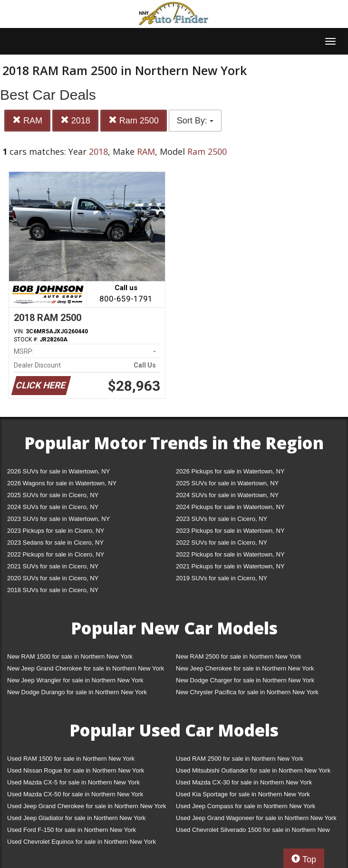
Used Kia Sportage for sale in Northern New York (243, 794)
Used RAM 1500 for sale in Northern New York (71, 759)
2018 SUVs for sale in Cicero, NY (53, 590)
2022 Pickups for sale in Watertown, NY (230, 554)
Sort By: (195, 121)
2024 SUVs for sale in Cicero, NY (53, 507)
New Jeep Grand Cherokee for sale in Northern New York (86, 668)
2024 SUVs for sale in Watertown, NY (227, 495)
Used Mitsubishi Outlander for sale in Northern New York (253, 770)
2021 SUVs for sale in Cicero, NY (53, 566)
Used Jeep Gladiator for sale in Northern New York (76, 818)
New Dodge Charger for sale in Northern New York (245, 680)
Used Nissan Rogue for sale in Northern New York (76, 770)
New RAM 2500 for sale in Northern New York (239, 656)
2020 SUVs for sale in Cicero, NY (53, 578)
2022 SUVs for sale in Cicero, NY (222, 542)
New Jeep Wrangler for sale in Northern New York (75, 680)
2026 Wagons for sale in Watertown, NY (62, 483)
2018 (75, 120)
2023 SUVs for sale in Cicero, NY (222, 519)
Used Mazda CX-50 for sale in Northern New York (75, 794)
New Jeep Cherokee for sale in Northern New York (245, 668)
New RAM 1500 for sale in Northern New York (70, 656)
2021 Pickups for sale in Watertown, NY (230, 566)
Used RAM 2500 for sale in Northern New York (240, 759)
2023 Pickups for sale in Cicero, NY (56, 531)
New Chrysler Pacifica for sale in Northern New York (247, 692)
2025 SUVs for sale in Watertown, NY (227, 483)
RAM (27, 120)
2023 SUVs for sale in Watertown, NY (58, 519)
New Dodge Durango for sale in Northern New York (77, 692)
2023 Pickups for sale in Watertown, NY (230, 531)
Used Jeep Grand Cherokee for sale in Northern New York (87, 806)
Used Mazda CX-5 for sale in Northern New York (73, 782)
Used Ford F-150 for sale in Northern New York (72, 830)
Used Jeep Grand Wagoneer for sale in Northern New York (256, 818)
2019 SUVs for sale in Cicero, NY (222, 578)
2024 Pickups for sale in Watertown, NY (230, 507)
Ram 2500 (134, 120)
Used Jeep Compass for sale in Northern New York (246, 806)
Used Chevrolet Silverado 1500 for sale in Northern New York (253, 832)
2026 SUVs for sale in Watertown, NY (58, 471)
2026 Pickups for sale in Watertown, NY (230, 471)
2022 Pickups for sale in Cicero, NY (56, 554)
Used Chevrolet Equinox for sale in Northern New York (82, 842)
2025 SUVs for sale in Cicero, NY (53, 495)
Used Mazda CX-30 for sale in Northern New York (244, 782)
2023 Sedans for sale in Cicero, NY (55, 542)
